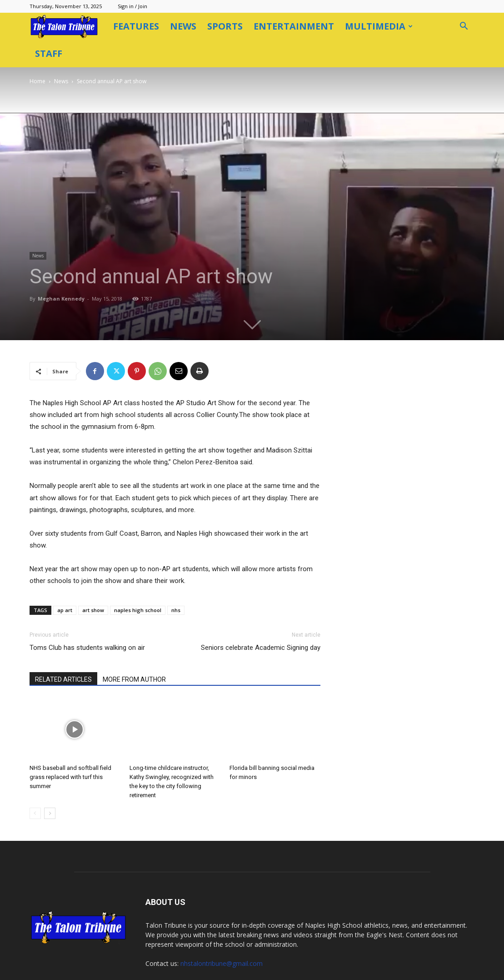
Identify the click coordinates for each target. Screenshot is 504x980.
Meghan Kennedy (99, 271)
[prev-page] (35, 786)
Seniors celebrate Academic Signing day (261, 620)
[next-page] (50, 786)
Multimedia (379, 26)
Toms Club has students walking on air (87, 620)
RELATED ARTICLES (63, 652)
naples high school (138, 583)
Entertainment (294, 26)
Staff (49, 53)
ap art (65, 583)
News (183, 26)
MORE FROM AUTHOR (134, 652)
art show (93, 583)
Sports (225, 26)
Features (136, 26)
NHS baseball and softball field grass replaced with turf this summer (70, 750)
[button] (464, 27)
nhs (176, 583)
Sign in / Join (132, 6)
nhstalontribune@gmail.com (222, 936)
